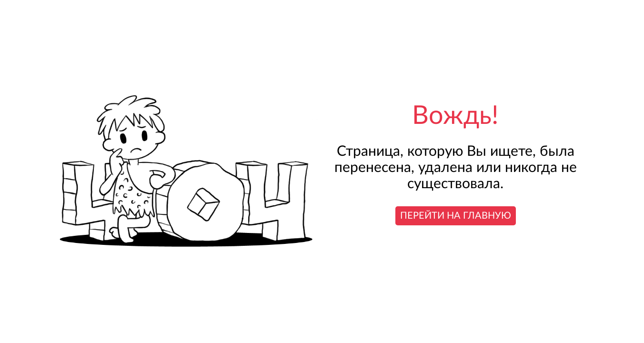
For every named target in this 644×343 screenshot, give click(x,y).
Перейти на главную (456, 216)
